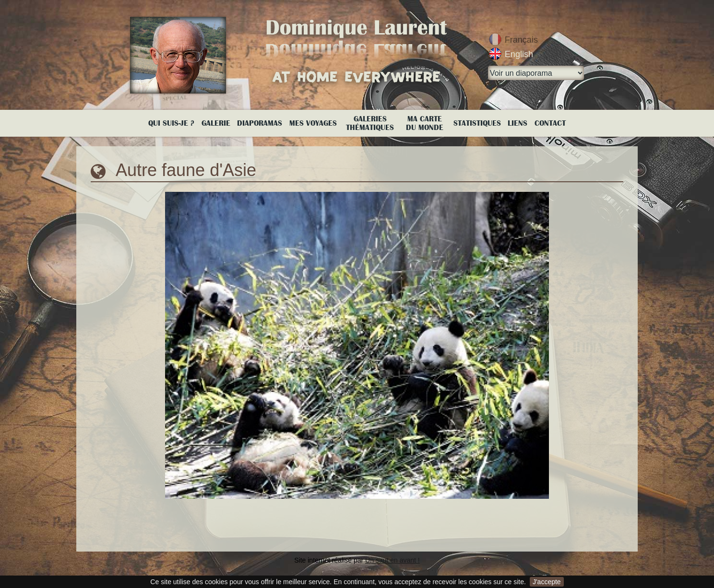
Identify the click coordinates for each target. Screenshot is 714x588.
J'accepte (547, 582)
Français (521, 40)
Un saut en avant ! (393, 560)
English (519, 54)
